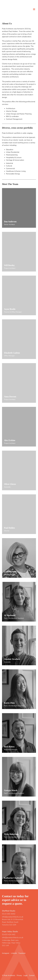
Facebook (22, 953)
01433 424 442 (9, 934)
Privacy (19, 975)
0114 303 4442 (9, 914)
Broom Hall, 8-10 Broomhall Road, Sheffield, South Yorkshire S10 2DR (13, 922)
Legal (25, 975)
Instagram (6, 953)
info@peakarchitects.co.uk (13, 917)
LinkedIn (14, 953)
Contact (32, 975)
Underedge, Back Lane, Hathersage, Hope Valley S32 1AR (11, 943)
